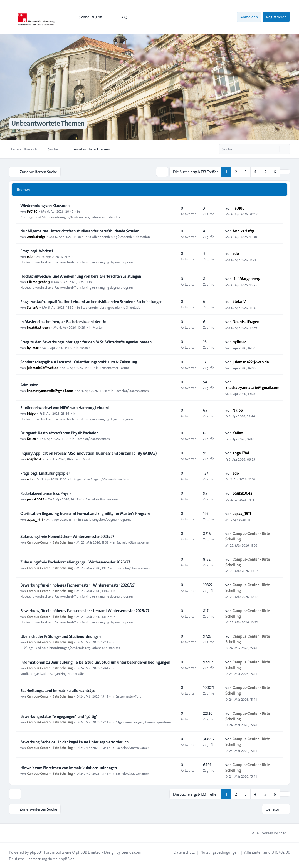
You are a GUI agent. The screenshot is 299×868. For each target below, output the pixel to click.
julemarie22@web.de (43, 368)
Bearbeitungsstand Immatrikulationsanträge (58, 691)
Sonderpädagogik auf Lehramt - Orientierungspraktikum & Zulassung (79, 362)
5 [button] (265, 172)
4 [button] (255, 172)
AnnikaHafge (36, 237)
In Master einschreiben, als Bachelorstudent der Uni (64, 322)
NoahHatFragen (38, 327)
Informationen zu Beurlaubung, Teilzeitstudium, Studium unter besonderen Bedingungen (95, 662)
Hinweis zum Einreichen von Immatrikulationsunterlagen (69, 768)
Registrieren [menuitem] (276, 17)
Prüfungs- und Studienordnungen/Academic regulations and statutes (70, 217)
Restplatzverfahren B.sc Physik (46, 494)
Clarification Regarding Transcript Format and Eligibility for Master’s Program (85, 514)
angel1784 (34, 459)
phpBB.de (66, 859)
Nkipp (31, 413)
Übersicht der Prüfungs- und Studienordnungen (60, 636)
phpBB (35, 852)
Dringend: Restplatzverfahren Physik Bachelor (59, 433)
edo (30, 256)
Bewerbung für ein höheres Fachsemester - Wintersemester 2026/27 (77, 585)
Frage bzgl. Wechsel (37, 251)
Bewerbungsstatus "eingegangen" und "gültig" (59, 716)
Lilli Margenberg (39, 282)
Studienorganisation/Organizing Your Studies (53, 673)
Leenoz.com (131, 852)
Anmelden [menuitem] (249, 17)
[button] (285, 172)
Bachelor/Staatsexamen (132, 391)
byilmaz (33, 348)
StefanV (33, 307)
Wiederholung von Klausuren (45, 206)
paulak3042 (35, 499)
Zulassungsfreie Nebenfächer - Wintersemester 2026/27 (67, 537)
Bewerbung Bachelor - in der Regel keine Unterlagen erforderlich (74, 742)
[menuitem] (88, 17)
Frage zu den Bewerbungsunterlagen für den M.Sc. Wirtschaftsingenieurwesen (86, 342)
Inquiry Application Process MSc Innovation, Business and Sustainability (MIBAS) (88, 453)
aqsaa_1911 (35, 519)
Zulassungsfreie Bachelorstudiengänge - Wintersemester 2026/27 (75, 562)
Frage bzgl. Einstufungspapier (45, 473)
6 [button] (275, 172)
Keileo (31, 439)
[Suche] (275, 149)
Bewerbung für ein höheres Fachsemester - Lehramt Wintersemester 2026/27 (85, 611)
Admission (29, 385)
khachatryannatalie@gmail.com (50, 391)
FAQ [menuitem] (119, 17)
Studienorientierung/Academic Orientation (119, 237)
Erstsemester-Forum (114, 368)
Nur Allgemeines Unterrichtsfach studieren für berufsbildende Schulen (80, 231)
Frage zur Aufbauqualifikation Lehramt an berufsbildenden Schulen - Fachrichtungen (91, 302)
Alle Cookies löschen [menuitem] (266, 833)
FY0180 (32, 211)
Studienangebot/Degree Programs (107, 519)
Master (98, 327)
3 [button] (246, 172)
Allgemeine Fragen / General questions (102, 479)
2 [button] (236, 172)
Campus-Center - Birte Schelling (50, 542)
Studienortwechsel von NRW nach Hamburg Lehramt (65, 408)
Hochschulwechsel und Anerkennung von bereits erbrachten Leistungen (81, 276)
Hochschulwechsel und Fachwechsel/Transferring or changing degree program (77, 262)
